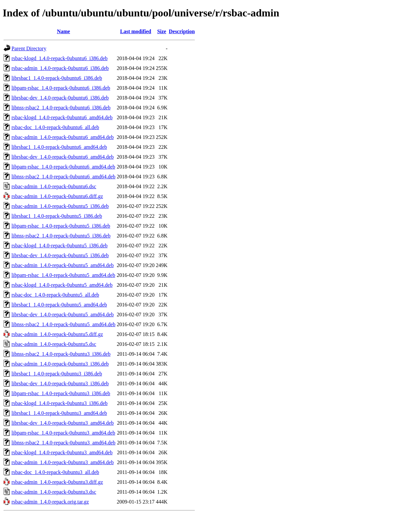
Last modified (136, 31)
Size (162, 31)
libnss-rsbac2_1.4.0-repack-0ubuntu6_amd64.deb (63, 177)
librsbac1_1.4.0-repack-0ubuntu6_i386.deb (57, 78)
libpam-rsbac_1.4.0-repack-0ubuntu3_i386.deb (61, 393)
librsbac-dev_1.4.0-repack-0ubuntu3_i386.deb (60, 383)
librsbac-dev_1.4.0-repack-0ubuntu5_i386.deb (60, 255)
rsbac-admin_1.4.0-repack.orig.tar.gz (50, 502)
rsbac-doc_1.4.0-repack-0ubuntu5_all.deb (55, 295)
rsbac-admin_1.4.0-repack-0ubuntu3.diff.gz (57, 482)
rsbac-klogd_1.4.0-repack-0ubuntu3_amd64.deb (62, 452)
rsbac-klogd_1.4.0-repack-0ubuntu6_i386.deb (60, 58)
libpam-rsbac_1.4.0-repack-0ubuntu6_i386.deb (61, 88)
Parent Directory (29, 48)
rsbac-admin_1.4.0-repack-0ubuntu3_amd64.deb (63, 462)
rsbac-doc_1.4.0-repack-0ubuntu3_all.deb (55, 472)
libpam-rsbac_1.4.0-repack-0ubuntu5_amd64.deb (63, 275)
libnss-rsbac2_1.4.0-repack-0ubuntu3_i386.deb (61, 354)
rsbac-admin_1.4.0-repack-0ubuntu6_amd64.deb (63, 137)
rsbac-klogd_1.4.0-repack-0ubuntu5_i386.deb (60, 246)
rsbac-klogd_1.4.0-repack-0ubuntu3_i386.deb (60, 403)
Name (63, 31)
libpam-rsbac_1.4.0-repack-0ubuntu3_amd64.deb (63, 433)
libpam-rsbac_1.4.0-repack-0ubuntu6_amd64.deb (63, 167)
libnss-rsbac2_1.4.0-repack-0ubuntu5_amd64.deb (63, 324)
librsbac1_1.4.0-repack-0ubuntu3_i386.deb (57, 374)
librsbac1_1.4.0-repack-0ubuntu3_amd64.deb (59, 413)
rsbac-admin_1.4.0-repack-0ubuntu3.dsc (54, 492)
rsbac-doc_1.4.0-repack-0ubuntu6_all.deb (55, 127)
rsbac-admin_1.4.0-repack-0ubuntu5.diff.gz (57, 334)
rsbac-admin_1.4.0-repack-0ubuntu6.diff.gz (57, 196)
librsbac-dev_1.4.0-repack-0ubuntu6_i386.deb (60, 98)
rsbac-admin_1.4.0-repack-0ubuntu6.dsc (54, 186)
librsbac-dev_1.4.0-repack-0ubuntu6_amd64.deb (63, 157)
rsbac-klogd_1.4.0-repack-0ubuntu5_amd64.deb (62, 285)
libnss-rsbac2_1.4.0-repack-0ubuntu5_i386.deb (61, 236)
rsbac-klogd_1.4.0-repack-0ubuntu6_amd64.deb (62, 117)
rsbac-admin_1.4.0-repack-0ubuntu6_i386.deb (60, 68)
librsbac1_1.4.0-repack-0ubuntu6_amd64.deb (59, 147)
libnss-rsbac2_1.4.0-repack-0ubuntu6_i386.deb (61, 108)
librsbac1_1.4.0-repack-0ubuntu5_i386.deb (57, 216)
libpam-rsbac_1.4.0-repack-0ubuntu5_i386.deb (61, 226)
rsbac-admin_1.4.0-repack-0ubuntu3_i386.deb (60, 364)
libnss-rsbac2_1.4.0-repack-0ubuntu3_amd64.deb (63, 443)
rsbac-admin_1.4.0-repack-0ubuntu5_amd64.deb (63, 265)
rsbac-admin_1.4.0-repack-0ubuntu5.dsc (54, 344)
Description (182, 31)
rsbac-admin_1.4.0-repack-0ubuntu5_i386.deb (60, 206)
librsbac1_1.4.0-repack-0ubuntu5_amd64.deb (59, 305)
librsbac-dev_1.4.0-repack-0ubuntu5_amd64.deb (63, 315)
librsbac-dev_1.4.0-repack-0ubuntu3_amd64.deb (63, 423)
